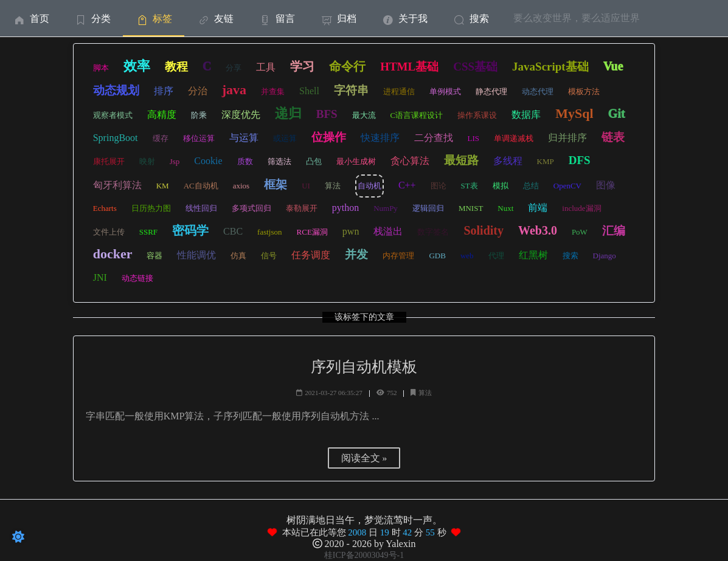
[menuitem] (31, 18)
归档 (338, 19)
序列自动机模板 (364, 367)
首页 (31, 19)
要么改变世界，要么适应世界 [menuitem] (577, 18)
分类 (92, 19)
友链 (215, 19)
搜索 (470, 19)
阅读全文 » (364, 458)
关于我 (404, 19)
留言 (276, 19)
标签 (154, 19)
